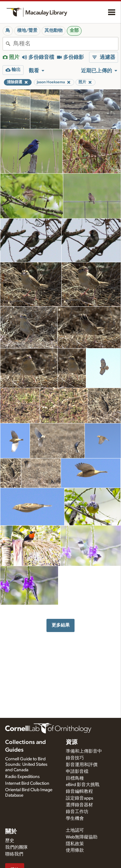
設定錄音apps (80, 798)
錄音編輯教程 (79, 791)
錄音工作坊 (77, 812)
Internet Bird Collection (27, 783)
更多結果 (61, 625)
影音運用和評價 (82, 765)
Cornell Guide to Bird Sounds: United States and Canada (26, 764)
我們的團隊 (16, 847)
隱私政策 (75, 844)
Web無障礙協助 (82, 837)
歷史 (10, 841)
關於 (11, 832)
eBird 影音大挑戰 (83, 785)
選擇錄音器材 (79, 805)
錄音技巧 (75, 758)
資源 (72, 742)
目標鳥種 (75, 778)
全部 (74, 31)
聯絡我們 (14, 854)
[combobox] (66, 44)
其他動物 (54, 31)
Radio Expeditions (22, 777)
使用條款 (75, 850)
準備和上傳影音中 (84, 751)
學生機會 (75, 818)
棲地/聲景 (27, 31)
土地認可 (75, 830)
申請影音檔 (77, 772)
